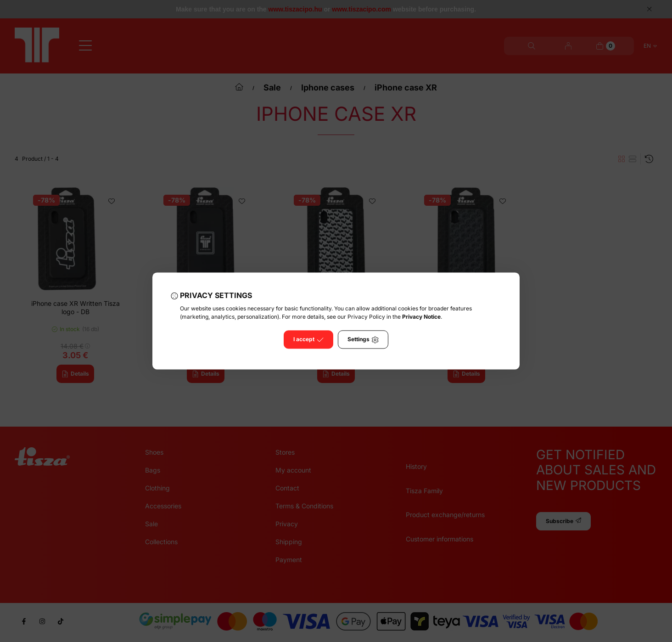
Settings (363, 340)
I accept (308, 340)
